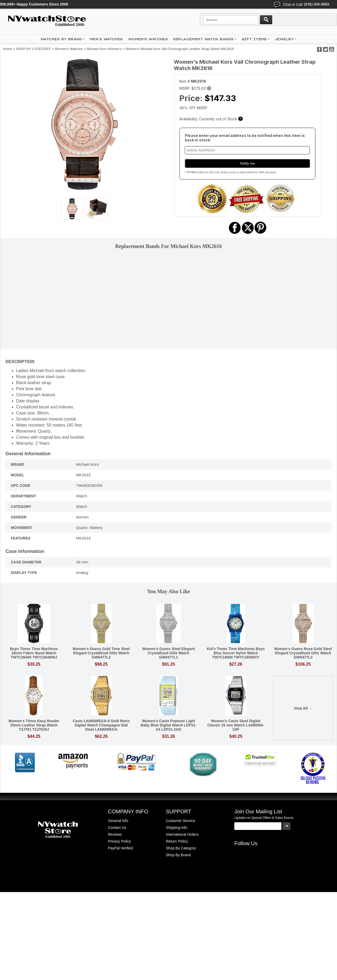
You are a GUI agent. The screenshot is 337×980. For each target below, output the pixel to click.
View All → (303, 708)
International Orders (182, 834)
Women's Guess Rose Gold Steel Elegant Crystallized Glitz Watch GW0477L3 (303, 653)
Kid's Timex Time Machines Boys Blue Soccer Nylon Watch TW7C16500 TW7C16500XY (236, 653)
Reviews (115, 834)
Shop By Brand (178, 855)
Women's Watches (69, 49)
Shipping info (177, 828)
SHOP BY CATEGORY (33, 49)
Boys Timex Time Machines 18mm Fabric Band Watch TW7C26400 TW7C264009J (34, 653)
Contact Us (117, 828)
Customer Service (180, 821)
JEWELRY (284, 39)
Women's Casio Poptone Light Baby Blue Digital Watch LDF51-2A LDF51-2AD (168, 725)
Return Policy (177, 841)
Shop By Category (181, 848)
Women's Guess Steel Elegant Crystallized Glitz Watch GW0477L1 (168, 653)
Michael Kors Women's (104, 49)
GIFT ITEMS (254, 39)
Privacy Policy (119, 841)
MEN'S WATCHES (106, 39)
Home (8, 49)
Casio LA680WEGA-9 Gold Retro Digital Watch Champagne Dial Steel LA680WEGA (101, 725)
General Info (118, 821)
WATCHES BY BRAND (61, 39)
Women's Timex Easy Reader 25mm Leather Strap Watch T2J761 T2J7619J (34, 725)
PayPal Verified (120, 848)
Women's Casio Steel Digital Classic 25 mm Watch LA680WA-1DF (236, 725)
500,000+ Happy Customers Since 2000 (34, 4)
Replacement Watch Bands (203, 39)
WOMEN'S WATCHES (148, 39)
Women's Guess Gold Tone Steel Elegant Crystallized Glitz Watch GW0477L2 (101, 653)
